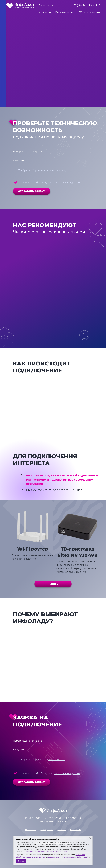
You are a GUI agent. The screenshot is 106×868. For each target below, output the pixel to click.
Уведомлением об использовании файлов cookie (68, 857)
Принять (21, 861)
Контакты (76, 830)
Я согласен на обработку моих (49, 183)
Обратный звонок (90, 12)
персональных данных (67, 183)
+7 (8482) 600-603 (86, 5)
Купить (53, 584)
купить (47, 490)
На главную (44, 12)
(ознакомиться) (57, 170)
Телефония (47, 830)
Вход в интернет (65, 12)
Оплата (62, 830)
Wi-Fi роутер (33, 549)
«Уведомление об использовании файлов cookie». (46, 852)
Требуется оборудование (42, 170)
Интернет (31, 830)
